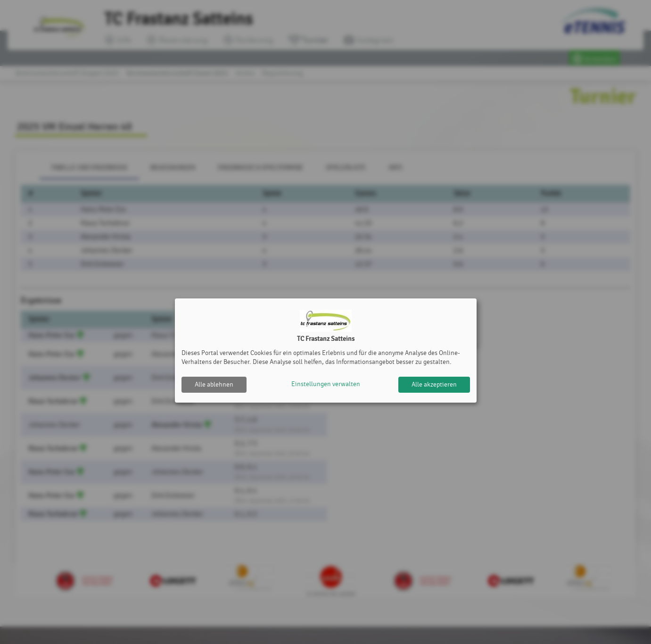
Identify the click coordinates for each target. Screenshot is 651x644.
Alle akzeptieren (434, 384)
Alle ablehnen (214, 384)
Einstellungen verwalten (326, 384)
